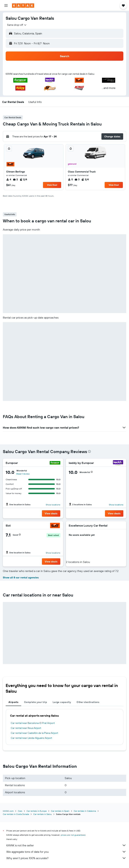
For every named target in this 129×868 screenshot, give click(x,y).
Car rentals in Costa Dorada (16, 814)
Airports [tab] (13, 702)
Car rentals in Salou (42, 814)
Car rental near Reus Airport (26, 728)
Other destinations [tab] (88, 702)
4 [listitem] (9, 179)
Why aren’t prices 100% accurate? (66, 858)
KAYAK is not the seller (66, 845)
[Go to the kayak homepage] (23, 6)
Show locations (53, 505)
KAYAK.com (8, 811)
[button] (6, 6)
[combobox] (17, 25)
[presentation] (89, 451)
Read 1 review (23, 474)
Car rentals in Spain (60, 811)
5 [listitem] (70, 179)
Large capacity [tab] (62, 702)
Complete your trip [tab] (36, 702)
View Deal (52, 185)
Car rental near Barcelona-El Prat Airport (33, 723)
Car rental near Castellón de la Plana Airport (34, 733)
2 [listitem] (15, 179)
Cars (20, 811)
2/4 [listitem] (23, 179)
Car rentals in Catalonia (85, 811)
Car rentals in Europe (37, 811)
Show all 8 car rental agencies (21, 577)
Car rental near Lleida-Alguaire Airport (31, 738)
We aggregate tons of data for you (66, 852)
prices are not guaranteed (73, 835)
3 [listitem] (77, 179)
